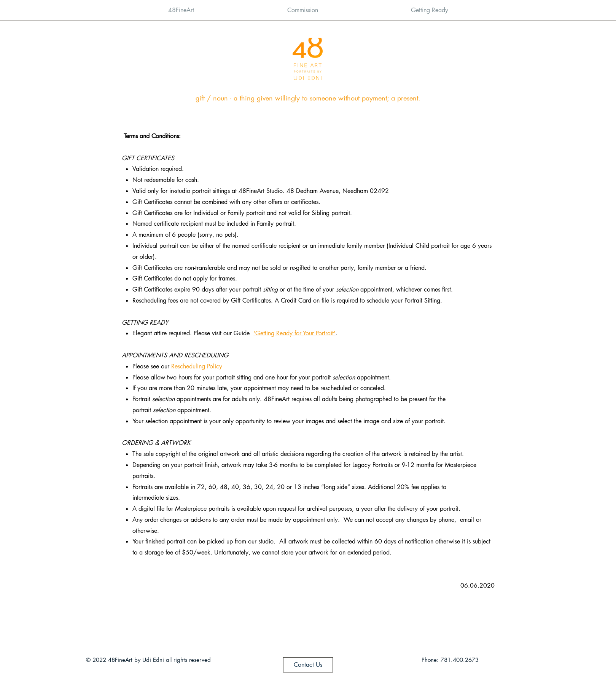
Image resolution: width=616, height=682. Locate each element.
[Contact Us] (308, 665)
